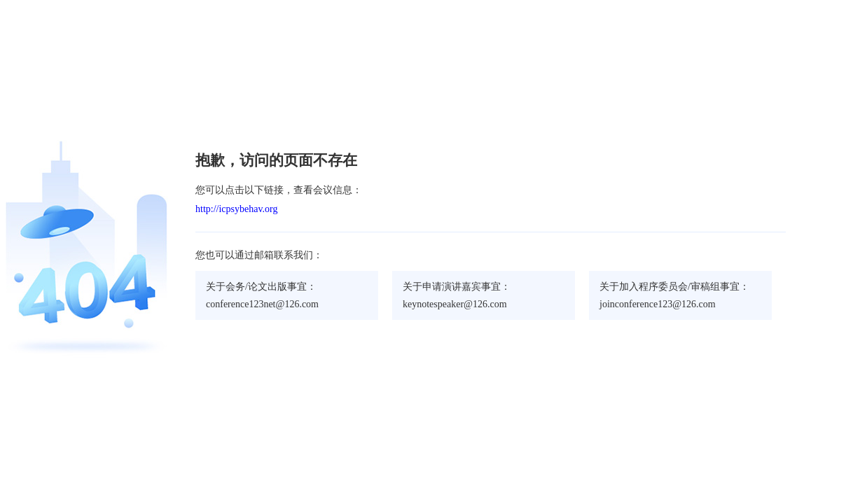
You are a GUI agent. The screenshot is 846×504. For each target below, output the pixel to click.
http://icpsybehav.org (236, 209)
